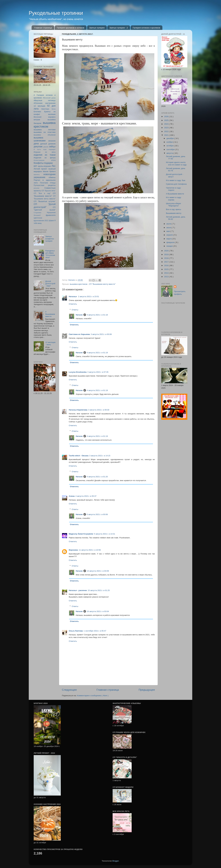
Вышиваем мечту (174, 213)
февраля (171, 242)
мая (168, 231)
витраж (37, 120)
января (170, 246)
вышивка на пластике (45, 132)
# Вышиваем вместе (50, 314)
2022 (167, 131)
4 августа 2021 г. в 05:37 (86, 496)
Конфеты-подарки (43, 163)
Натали (79, 315)
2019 (167, 254)
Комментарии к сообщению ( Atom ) (93, 696)
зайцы (52, 146)
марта (169, 239)
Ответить (73, 304)
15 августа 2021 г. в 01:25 (99, 590)
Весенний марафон (45, 117)
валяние (52, 114)
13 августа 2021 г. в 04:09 (98, 571)
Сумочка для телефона (176, 184)
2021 (167, 135)
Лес (54, 166)
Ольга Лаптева (76, 631)
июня (169, 228)
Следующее (69, 690)
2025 (167, 120)
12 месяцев (39, 106)
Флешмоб (37, 215)
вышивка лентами (45, 130)
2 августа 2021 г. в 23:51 (89, 296)
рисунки (37, 188)
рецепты (52, 185)
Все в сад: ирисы (174, 209)
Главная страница (43, 28)
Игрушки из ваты (45, 152)
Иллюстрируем (39, 160)
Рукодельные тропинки (56, 13)
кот (35, 166)
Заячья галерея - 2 (119, 28)
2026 (167, 116)
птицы (53, 183)
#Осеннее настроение (45, 103)
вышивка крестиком (79, 284)
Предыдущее (147, 690)
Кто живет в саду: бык (176, 180)
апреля (170, 235)
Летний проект (40, 169)
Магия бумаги (49, 171)
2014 (167, 273)
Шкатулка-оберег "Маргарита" (174, 205)
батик (54, 109)
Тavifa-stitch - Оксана (79, 456)
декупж (46, 147)
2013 (167, 277)
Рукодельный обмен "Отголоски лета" (50, 254)
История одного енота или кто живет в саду (176, 163)
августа (170, 153)
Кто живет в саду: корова (174, 199)
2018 (167, 258)
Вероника (73, 550)
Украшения (51, 213)
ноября (170, 142)
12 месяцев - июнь (50, 343)
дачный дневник (48, 144)
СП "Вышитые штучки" (45, 201)
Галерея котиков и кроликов (147, 28)
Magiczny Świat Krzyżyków (81, 534)
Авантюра (45, 109)
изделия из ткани (45, 155)
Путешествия (39, 185)
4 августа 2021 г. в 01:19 (97, 353)
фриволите (51, 215)
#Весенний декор (49, 98)
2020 (167, 251)
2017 (167, 262)
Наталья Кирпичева (78, 410)
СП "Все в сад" (42, 193)
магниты (37, 175)
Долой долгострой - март (50, 284)
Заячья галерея (97, 28)
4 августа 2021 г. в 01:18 (97, 315)
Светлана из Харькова (79, 334)
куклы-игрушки (44, 166)
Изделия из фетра (45, 158)
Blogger (116, 861)
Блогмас (37, 112)
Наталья (73, 296)
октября (170, 146)
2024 (167, 124)
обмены (52, 177)
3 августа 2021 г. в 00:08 (101, 334)
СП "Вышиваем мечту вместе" (102, 284)
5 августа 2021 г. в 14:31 (105, 534)
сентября (171, 149)
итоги (53, 160)
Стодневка (37, 213)
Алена (72, 496)
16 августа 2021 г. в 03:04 (98, 611)
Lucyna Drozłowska (78, 372)
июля (169, 224)
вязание (52, 141)
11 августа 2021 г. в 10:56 (90, 550)
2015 (167, 269)
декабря (170, 138)
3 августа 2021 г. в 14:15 (100, 456)
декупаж (38, 146)
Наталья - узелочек (78, 590)
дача (36, 143)
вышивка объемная (45, 135)
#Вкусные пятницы (45, 100)
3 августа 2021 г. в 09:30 (99, 410)
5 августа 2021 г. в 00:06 (97, 514)
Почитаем (44, 183)
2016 (167, 265)
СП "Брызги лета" (49, 191)
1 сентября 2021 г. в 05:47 (95, 631)
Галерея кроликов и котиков (71, 28)
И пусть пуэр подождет (45, 149)
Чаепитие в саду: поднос (174, 189)
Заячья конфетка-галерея (50, 239)
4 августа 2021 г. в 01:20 (97, 477)
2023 (167, 128)
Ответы (75, 310)
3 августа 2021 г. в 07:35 (98, 372)
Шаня (51, 221)
